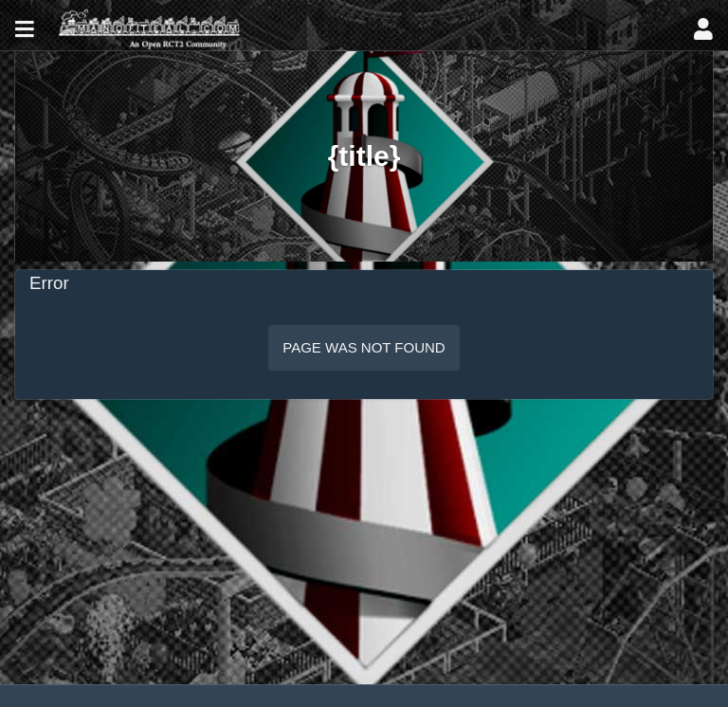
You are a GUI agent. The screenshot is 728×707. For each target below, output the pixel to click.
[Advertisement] (364, 542)
